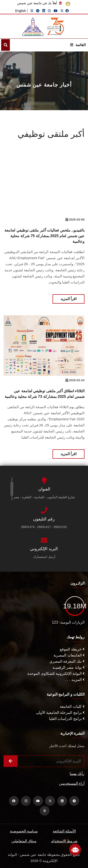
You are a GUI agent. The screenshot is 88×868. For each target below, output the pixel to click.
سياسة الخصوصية (24, 831)
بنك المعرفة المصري (67, 661)
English (21, 11)
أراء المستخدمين (72, 783)
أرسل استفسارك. (44, 557)
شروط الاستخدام (64, 841)
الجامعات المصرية (69, 655)
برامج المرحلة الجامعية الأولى (60, 713)
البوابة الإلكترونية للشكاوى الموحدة (56, 674)
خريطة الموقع (72, 649)
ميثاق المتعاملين (24, 841)
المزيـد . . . (75, 680)
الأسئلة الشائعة (64, 831)
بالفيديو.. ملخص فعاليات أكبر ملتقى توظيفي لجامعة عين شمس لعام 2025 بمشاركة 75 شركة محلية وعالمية (44, 236)
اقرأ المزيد (69, 299)
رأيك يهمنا (77, 774)
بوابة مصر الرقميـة (69, 667)
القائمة (78, 45)
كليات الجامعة (72, 706)
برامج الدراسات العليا (67, 719)
